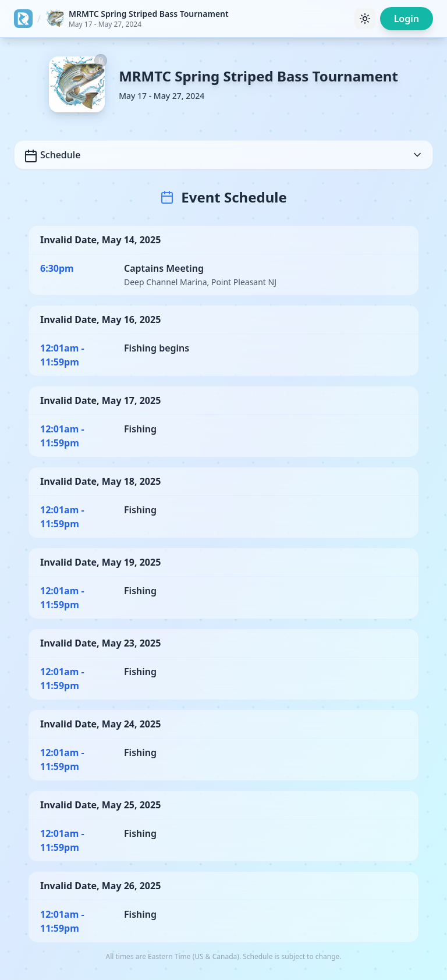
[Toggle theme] (365, 19)
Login (407, 19)
